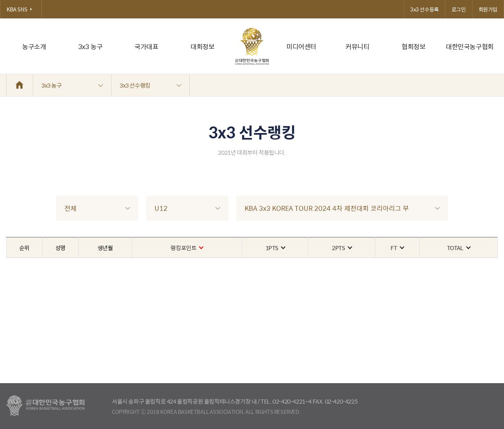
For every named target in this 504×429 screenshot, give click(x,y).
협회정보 (413, 46)
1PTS (275, 248)
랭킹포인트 (187, 248)
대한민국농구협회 (470, 46)
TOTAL (459, 248)
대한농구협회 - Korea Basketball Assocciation (45, 406)
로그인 (459, 9)
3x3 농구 (91, 46)
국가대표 (146, 46)
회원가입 (488, 9)
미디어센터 (301, 46)
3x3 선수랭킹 (150, 85)
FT (397, 248)
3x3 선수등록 (425, 9)
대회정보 (202, 46)
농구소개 (34, 46)
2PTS (342, 248)
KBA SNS (21, 9)
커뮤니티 (357, 46)
